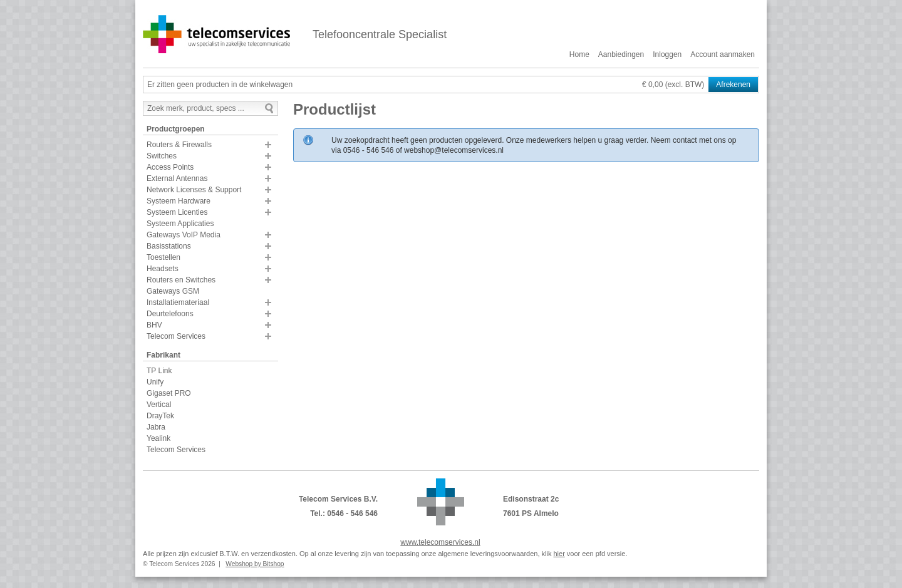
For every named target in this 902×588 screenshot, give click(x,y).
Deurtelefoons (170, 314)
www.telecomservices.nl (440, 542)
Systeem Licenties (177, 212)
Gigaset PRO (169, 393)
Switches (162, 156)
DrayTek (160, 416)
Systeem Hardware (179, 201)
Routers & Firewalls (179, 145)
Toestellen (163, 257)
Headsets (163, 269)
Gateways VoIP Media (184, 235)
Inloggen (667, 54)
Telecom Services (176, 336)
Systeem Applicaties (180, 224)
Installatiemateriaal (178, 302)
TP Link (159, 371)
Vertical (159, 405)
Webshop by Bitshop (255, 564)
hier (559, 554)
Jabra (156, 427)
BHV (154, 325)
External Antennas (177, 178)
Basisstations (169, 246)
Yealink (158, 438)
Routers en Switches (181, 280)
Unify (155, 382)
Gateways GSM (173, 291)
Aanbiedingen (621, 54)
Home (579, 54)
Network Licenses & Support (194, 190)
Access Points (170, 167)
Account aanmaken (723, 54)
